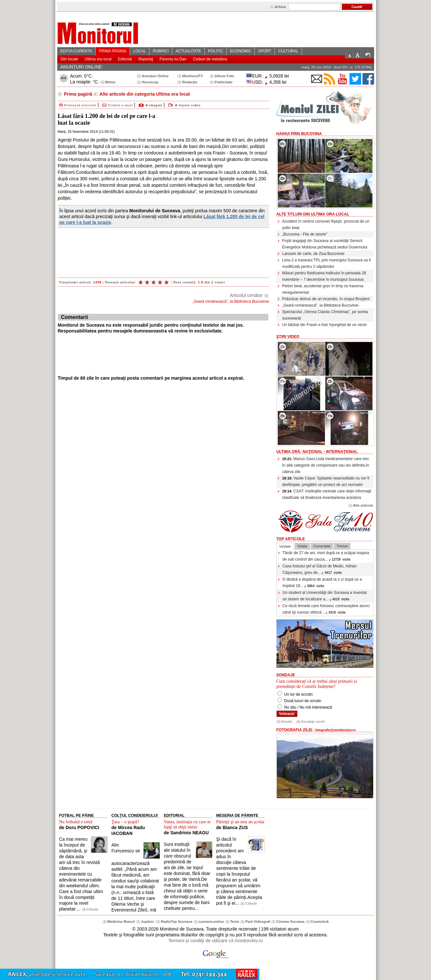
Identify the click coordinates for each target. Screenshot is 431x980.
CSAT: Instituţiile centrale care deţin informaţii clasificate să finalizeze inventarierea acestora (327, 494)
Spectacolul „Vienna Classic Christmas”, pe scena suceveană (325, 315)
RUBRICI (161, 51)
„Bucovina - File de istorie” (305, 234)
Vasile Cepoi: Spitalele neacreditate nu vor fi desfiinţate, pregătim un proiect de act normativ (326, 481)
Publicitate (223, 82)
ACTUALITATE (189, 51)
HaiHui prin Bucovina (299, 134)
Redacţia (189, 82)
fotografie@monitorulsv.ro (335, 730)
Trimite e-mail (117, 105)
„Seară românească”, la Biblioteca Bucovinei (320, 305)
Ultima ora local (98, 59)
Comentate (322, 546)
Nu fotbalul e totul (76, 822)
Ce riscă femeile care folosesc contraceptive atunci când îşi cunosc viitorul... (326, 609)
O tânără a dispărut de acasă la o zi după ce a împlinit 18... (322, 583)
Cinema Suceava (290, 922)
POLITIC (215, 51)
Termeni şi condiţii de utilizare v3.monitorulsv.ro (215, 941)
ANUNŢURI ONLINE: (82, 67)
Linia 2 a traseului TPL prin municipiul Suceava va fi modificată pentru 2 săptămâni (327, 263)
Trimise (342, 546)
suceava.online (211, 922)
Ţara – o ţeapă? (125, 822)
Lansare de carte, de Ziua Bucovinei (313, 254)
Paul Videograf (258, 922)
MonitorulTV (192, 76)
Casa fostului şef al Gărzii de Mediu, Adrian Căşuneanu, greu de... (320, 569)
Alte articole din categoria (144, 94)
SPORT (265, 51)
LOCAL (140, 51)
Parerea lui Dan (173, 59)
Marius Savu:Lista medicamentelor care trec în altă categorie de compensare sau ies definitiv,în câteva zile (326, 465)
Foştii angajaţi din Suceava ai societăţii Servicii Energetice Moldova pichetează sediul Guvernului (325, 244)
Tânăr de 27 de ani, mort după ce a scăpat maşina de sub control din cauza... (326, 556)
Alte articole (363, 505)
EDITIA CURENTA (76, 51)
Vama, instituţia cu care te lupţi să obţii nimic (187, 824)
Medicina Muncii (121, 922)
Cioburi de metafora (210, 59)
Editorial (125, 59)
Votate (302, 546)
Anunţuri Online (155, 76)
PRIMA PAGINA (113, 51)
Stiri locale (69, 59)
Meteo (110, 82)
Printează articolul (77, 105)
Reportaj (146, 59)
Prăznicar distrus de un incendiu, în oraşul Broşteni (326, 299)
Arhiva (280, 7)
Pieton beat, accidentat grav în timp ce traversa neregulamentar (323, 289)
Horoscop (150, 82)
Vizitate (285, 546)
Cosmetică (320, 922)
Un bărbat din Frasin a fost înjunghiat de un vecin (325, 325)
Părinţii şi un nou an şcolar (241, 822)
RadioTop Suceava (177, 922)
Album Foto (224, 76)
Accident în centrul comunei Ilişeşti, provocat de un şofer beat (326, 225)
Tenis (235, 922)
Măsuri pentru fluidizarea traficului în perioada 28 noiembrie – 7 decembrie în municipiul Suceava (324, 276)
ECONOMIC (241, 51)
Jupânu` (148, 922)
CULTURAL (288, 51)
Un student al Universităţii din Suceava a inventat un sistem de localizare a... (325, 596)
